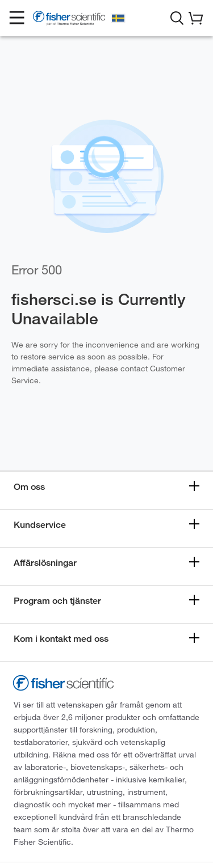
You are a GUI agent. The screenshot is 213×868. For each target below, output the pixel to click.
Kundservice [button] (40, 525)
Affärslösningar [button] (45, 563)
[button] (17, 18)
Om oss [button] (29, 487)
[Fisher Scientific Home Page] (69, 20)
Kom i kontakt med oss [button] (61, 639)
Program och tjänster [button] (57, 601)
